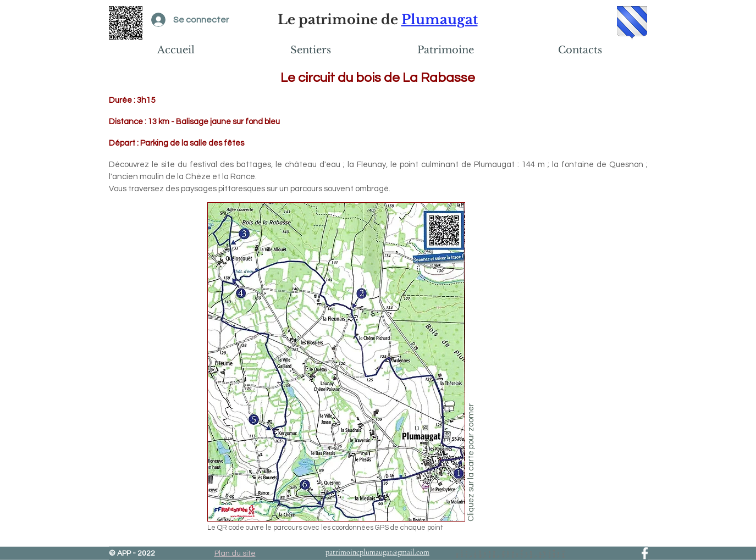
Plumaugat (440, 20)
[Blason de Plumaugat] (632, 23)
